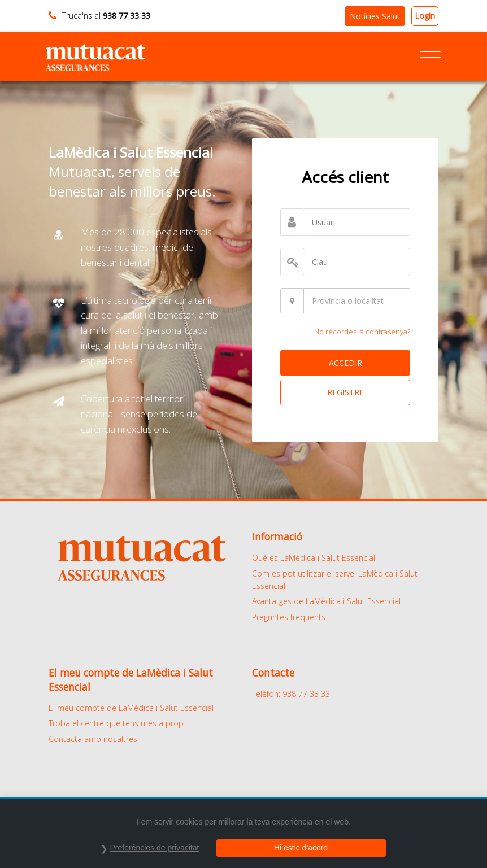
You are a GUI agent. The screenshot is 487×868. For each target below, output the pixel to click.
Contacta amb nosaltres (93, 739)
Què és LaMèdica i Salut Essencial (314, 558)
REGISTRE (345, 392)
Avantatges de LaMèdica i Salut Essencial (326, 601)
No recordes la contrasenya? (362, 332)
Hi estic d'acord (301, 848)
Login (425, 16)
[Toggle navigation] (431, 52)
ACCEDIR (345, 363)
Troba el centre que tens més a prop (116, 723)
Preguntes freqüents (289, 617)
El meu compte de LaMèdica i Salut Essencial (131, 708)
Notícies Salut (375, 16)
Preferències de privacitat (155, 848)
